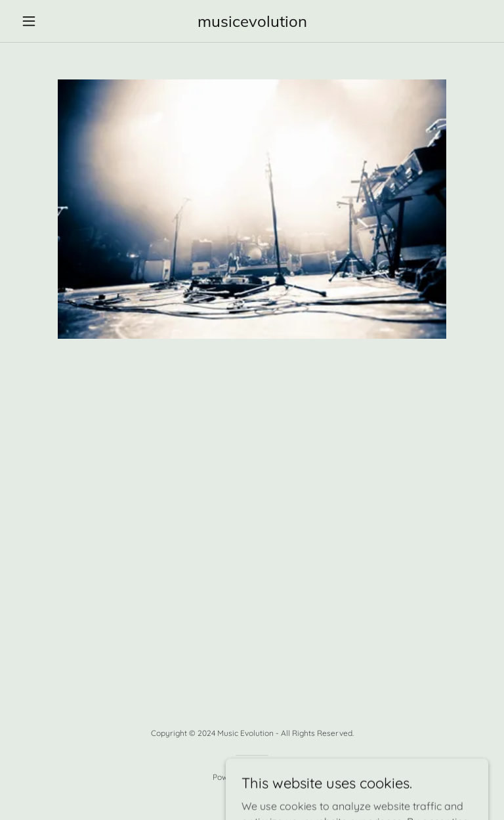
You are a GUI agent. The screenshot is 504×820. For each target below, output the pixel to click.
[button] (51, 21)
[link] (252, 23)
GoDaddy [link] (275, 777)
